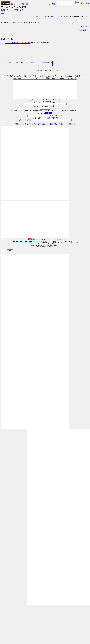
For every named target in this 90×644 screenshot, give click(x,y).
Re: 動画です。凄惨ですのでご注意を (53, 16)
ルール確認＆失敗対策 (50, 122)
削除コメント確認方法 (67, 128)
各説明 (74, 78)
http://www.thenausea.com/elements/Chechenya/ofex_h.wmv (21, 22)
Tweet (3, 13)
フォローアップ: (7, 39)
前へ (87, 3)
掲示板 (22, 4)
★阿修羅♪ (52, 4)
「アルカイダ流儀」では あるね (17, 43)
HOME (17, 4)
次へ (82, 3)
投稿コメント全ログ (22, 128)
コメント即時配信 (38, 128)
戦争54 (28, 4)
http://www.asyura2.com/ (45, 243)
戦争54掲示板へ (83, 30)
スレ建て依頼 (52, 128)
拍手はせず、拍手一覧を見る (41, 62)
